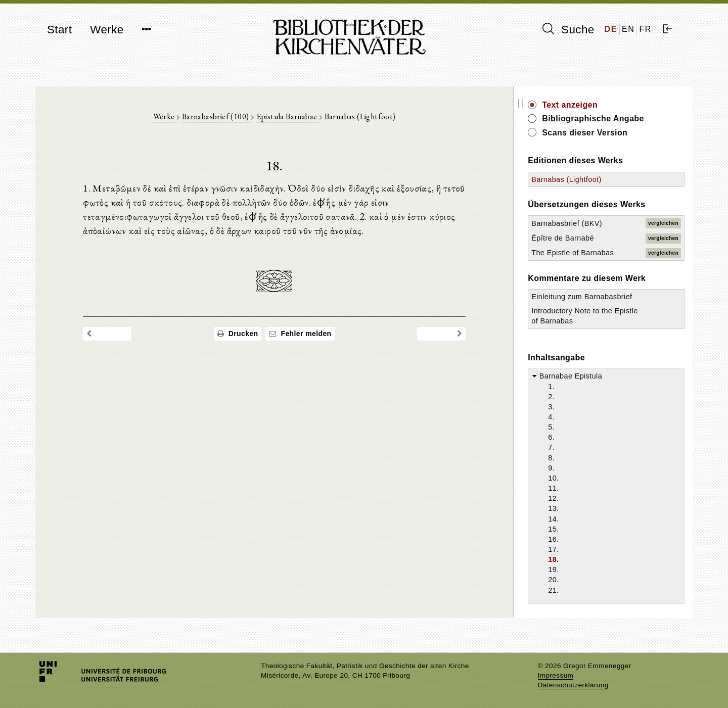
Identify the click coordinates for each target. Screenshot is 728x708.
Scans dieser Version (600, 133)
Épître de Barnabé (578, 238)
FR (645, 29)
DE (611, 29)
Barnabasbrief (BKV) (582, 223)
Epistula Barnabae (295, 117)
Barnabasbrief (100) (224, 117)
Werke (107, 30)
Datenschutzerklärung (573, 685)
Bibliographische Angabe (608, 119)
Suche (568, 29)
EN (628, 29)
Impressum (556, 675)
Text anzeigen (585, 105)
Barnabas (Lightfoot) (581, 179)
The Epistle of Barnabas (588, 253)
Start (59, 30)
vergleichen (663, 223)
